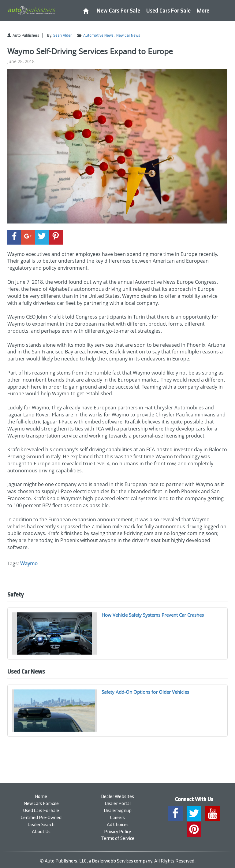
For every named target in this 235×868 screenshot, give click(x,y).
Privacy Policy (117, 832)
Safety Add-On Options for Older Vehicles (145, 692)
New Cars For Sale (118, 11)
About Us (41, 832)
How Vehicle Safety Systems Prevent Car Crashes (153, 615)
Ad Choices (118, 825)
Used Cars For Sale (168, 11)
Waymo (29, 563)
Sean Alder (62, 35)
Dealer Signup (118, 811)
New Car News (128, 35)
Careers (117, 818)
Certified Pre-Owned (41, 818)
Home (41, 797)
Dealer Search (41, 825)
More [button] (203, 11)
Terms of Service (118, 838)
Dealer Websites (117, 797)
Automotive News (98, 35)
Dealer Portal (118, 804)
